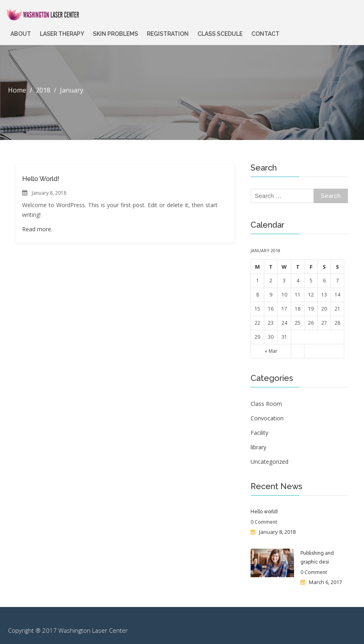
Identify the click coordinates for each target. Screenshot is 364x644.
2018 (43, 90)
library (258, 447)
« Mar (271, 351)
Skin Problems (115, 34)
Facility (259, 433)
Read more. (37, 229)
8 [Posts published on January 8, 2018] (258, 295)
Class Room (266, 404)
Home (17, 90)
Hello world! (41, 179)
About (21, 34)
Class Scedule (220, 34)
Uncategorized (269, 462)
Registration (168, 34)
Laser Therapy (62, 34)
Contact (265, 34)
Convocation (267, 418)
